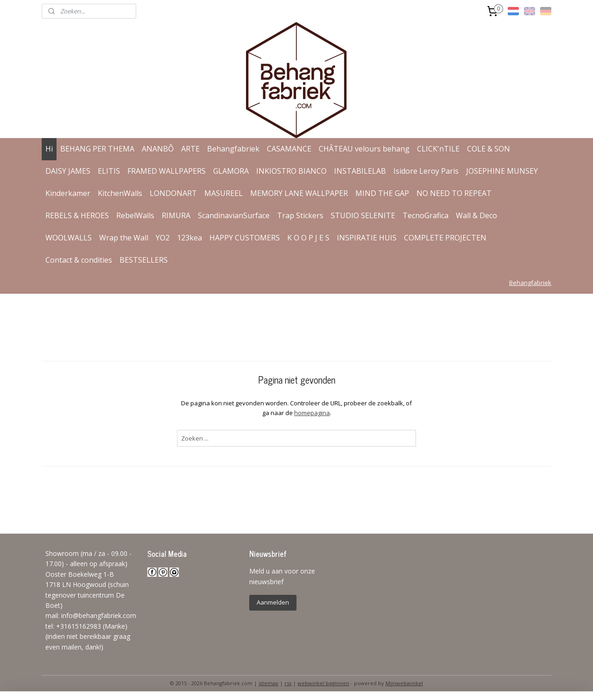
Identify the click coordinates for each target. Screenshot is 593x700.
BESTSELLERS (144, 260)
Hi (49, 149)
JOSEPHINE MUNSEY (502, 171)
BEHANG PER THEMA (97, 149)
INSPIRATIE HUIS (367, 238)
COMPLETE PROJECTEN (445, 238)
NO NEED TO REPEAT (454, 193)
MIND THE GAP (382, 193)
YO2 (163, 238)
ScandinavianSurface (234, 215)
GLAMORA (231, 171)
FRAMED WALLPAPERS (167, 171)
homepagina (312, 413)
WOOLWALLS (69, 238)
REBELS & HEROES (77, 215)
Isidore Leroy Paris (426, 171)
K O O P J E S (308, 238)
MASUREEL (224, 193)
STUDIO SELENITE (363, 215)
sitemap (268, 683)
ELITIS (109, 171)
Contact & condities (79, 260)
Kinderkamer (68, 193)
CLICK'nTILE (438, 149)
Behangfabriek (233, 149)
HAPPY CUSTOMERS (245, 238)
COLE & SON (489, 149)
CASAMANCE (289, 149)
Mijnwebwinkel (404, 683)
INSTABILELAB (360, 171)
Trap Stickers (300, 215)
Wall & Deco (476, 215)
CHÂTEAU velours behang (364, 149)
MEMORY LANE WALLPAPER (299, 193)
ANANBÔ (158, 149)
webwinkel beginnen (323, 683)
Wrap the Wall (124, 238)
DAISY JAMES (68, 171)
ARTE (190, 149)
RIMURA (176, 215)
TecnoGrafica (426, 215)
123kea (189, 238)
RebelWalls (135, 215)
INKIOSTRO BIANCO (291, 171)
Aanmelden (273, 602)
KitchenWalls (120, 193)
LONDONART (173, 193)
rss (288, 683)
